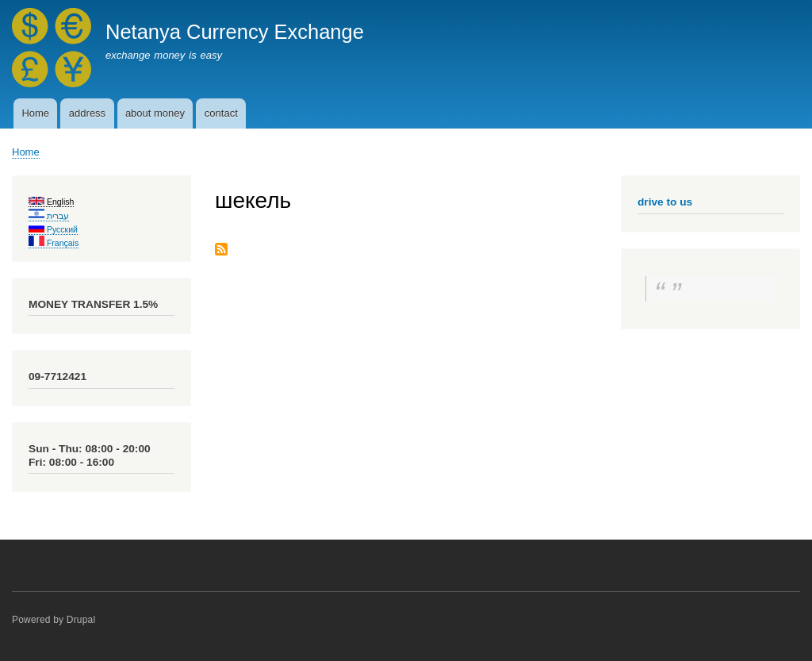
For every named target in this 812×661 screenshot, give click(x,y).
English (51, 202)
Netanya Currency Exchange (235, 32)
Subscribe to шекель (221, 250)
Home (35, 113)
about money (155, 113)
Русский (53, 229)
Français (54, 243)
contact (221, 113)
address (87, 113)
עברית (49, 216)
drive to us (665, 202)
